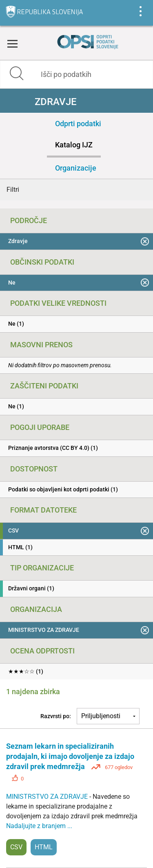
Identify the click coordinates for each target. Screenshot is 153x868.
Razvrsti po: (56, 716)
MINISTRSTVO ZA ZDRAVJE (48, 797)
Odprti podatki (78, 124)
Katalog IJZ (74, 145)
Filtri (13, 190)
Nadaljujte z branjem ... (39, 826)
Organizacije (76, 168)
